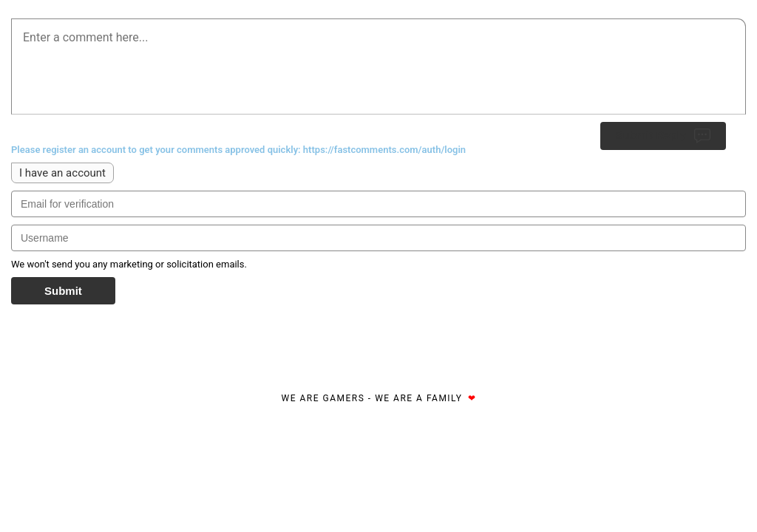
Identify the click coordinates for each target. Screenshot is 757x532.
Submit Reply (663, 136)
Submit (63, 291)
